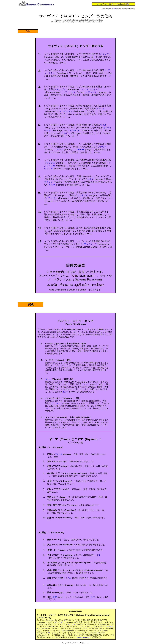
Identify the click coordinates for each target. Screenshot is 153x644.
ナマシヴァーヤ (89, 244)
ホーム (100, 4)
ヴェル (103, 125)
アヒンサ (60, 389)
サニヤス (62, 622)
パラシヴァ (105, 54)
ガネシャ (100, 108)
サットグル (83, 195)
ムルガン (66, 133)
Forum (105, 4)
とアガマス (91, 92)
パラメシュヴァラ (91, 89)
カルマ (60, 150)
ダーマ (48, 379)
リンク (111, 4)
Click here (113, 9)
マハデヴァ (60, 89)
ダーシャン (56, 403)
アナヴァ (102, 147)
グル (47, 408)
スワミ (86, 384)
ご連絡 (127, 4)
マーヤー (80, 150)
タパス (55, 597)
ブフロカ (51, 163)
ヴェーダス (70, 92)
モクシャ (48, 182)
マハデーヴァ (66, 111)
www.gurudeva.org (83, 637)
